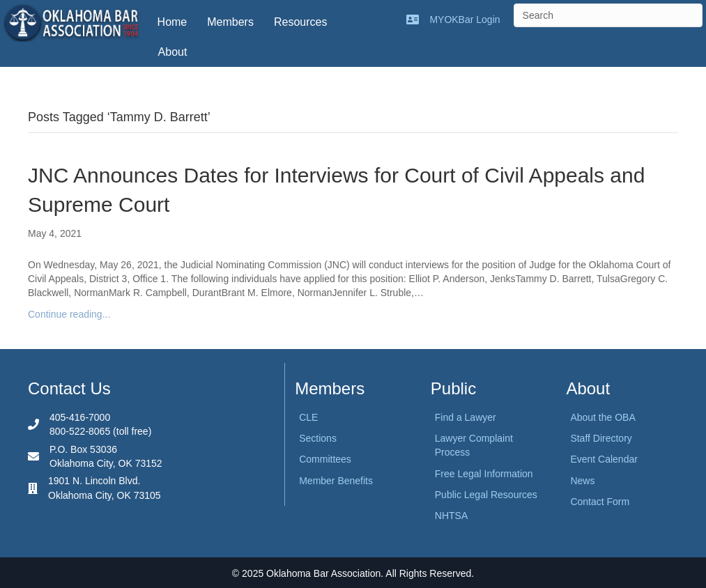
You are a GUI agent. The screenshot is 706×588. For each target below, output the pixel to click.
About (173, 52)
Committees (325, 459)
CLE (308, 417)
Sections (318, 438)
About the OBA (603, 417)
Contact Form (600, 502)
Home (172, 22)
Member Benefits (336, 481)
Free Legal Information (484, 474)
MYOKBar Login (465, 20)
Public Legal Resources (486, 495)
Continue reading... (69, 314)
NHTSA (451, 516)
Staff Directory (601, 438)
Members (230, 22)
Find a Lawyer (466, 417)
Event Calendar (604, 459)
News (582, 481)
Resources (300, 22)
